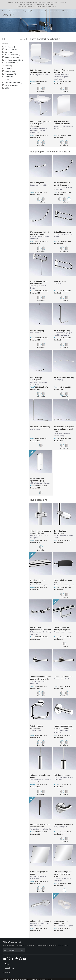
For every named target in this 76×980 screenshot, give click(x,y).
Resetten (22, 39)
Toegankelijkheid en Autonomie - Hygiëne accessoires (41, 11)
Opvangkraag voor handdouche (61, 922)
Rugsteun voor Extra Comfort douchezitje (62, 123)
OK (22, 950)
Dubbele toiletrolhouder (63, 677)
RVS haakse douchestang (64, 378)
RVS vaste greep (60, 281)
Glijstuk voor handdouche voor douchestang (41, 532)
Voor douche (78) (10, 74)
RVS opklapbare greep (63, 232)
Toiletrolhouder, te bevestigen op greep (62, 629)
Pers (7, 964)
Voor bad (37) (9, 77)
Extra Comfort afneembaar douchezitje (40, 71)
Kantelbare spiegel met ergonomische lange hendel (63, 874)
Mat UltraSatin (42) (11, 85)
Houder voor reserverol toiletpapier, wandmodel (64, 727)
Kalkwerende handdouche (41, 921)
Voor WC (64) (9, 69)
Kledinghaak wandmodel (64, 824)
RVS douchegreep (37, 331)
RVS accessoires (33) (11, 63)
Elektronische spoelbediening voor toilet (41, 629)
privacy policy (51, 6)
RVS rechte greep (37, 183)
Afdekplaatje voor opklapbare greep (37, 479)
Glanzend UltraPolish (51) (13, 83)
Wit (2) (7, 88)
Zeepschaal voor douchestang (60, 532)
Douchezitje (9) (10, 47)
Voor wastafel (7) (10, 71)
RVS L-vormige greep (62, 331)
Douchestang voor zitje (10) (14, 60)
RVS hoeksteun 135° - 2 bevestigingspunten (40, 233)
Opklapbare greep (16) (12, 55)
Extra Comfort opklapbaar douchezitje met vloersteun (41, 124)
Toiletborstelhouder (62, 775)
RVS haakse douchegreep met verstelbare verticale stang (64, 429)
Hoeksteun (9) (9, 52)
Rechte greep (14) (11, 50)
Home (4, 11)
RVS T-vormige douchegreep (36, 379)
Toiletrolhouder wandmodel (37, 727)
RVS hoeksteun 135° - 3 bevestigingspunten (63, 184)
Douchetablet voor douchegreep (38, 581)
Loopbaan (9, 968)
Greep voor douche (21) (13, 57)
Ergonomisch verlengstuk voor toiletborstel (40, 826)
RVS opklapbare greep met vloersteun (39, 282)
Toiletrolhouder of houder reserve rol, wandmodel (41, 678)
